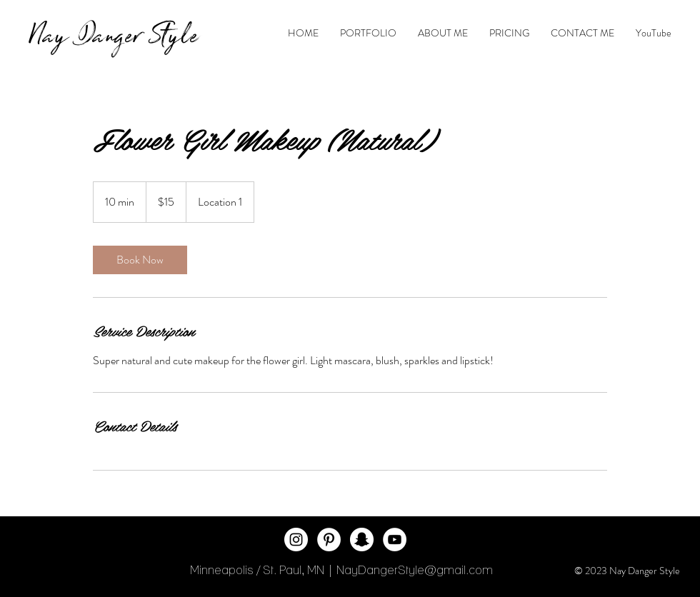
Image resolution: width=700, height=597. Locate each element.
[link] (140, 260)
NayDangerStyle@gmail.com (415, 570)
